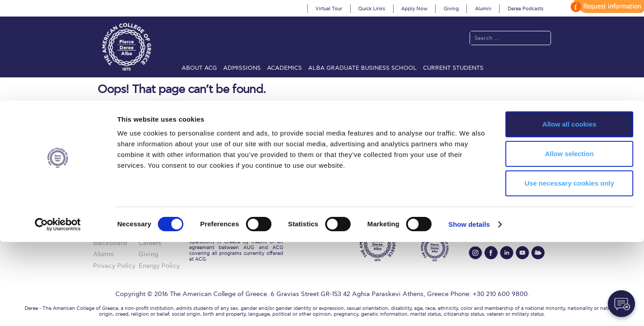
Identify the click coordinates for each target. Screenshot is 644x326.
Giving (451, 9)
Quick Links (372, 9)
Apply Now (414, 9)
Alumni (483, 9)
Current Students (453, 68)
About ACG (199, 68)
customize (606, 6)
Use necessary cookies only (569, 267)
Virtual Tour (329, 9)
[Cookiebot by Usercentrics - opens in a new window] (58, 309)
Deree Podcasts (525, 9)
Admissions (242, 68)
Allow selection (569, 238)
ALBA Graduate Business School (362, 68)
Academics (284, 68)
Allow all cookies (570, 208)
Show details (469, 308)
